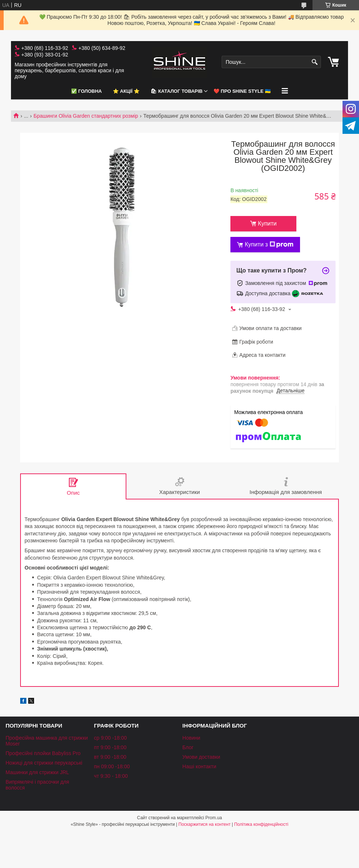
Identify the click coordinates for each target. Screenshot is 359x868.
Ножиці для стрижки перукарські (44, 763)
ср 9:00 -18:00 (110, 738)
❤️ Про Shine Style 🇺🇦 (242, 91)
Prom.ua (214, 818)
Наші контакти (199, 766)
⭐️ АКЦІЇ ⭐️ (126, 91)
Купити (267, 224)
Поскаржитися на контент (204, 824)
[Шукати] (314, 62)
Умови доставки (201, 757)
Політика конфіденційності (261, 824)
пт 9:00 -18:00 (110, 747)
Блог (188, 747)
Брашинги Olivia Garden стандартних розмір (86, 116)
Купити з (269, 245)
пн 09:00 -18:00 (112, 766)
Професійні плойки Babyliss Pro (43, 753)
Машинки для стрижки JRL (37, 772)
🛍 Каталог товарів (177, 91)
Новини (191, 738)
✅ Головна (86, 91)
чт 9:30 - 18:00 (111, 776)
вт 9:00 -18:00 (110, 757)
